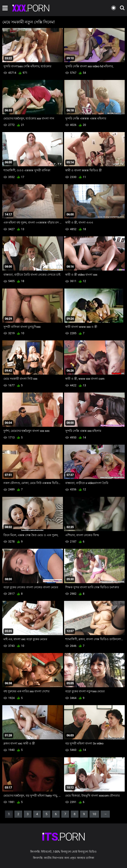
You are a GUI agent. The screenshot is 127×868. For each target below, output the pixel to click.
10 (94, 814)
